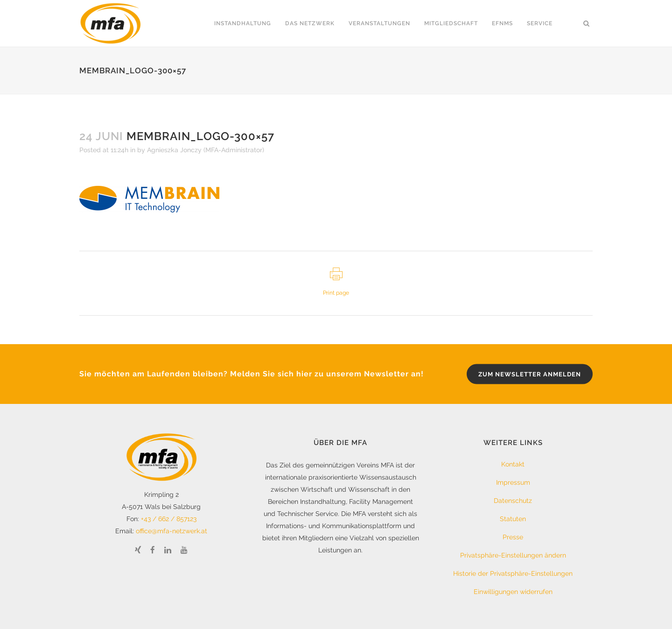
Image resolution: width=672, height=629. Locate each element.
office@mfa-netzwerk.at (171, 531)
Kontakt (513, 464)
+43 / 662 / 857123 (169, 519)
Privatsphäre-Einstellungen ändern (513, 555)
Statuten (513, 519)
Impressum (513, 482)
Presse (513, 537)
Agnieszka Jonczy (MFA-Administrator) (206, 150)
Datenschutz (513, 501)
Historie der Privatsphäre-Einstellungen (513, 573)
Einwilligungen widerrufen (513, 592)
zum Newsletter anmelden (530, 374)
